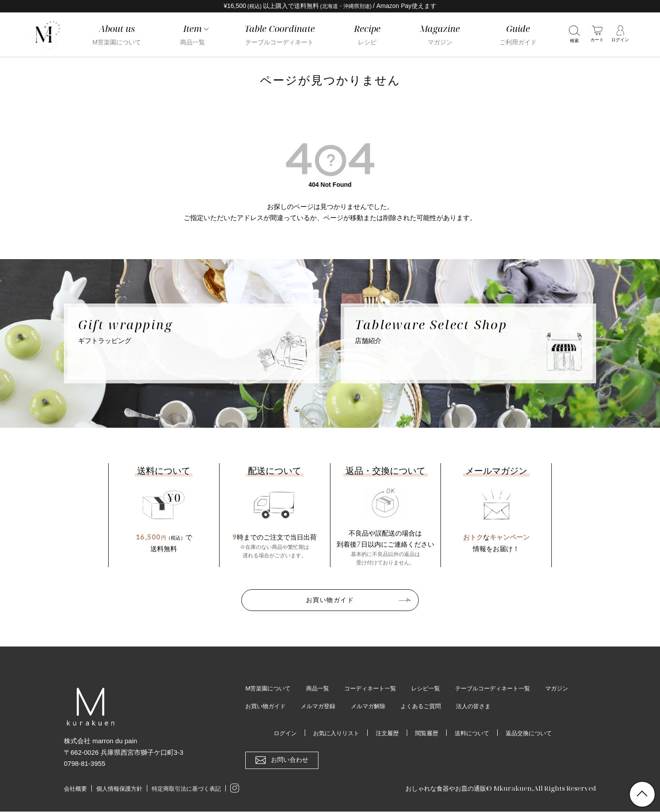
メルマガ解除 (415, 706)
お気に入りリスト (332, 733)
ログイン (279, 733)
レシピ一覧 (436, 688)
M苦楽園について (270, 688)
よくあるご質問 (471, 706)
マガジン (258, 706)
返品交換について (534, 733)
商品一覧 (322, 688)
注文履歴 (386, 733)
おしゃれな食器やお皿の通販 (443, 788)
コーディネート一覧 (377, 688)
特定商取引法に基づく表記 (186, 789)
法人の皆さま (526, 706)
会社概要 (75, 789)
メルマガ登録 (363, 706)
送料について (475, 733)
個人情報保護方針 (119, 789)
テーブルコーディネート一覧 (507, 688)
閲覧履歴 (427, 733)
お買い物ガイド (330, 600)
